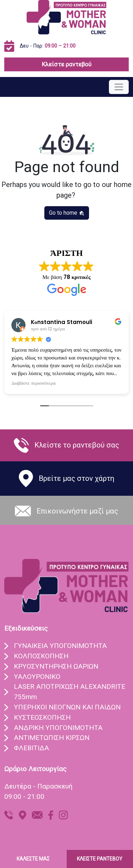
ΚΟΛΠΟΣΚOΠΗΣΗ (41, 656)
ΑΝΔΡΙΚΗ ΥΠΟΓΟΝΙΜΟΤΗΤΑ (58, 728)
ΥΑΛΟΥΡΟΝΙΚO (37, 677)
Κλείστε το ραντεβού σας (77, 445)
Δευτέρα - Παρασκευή (38, 786)
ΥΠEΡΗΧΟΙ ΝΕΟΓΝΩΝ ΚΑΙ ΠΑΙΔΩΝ (67, 707)
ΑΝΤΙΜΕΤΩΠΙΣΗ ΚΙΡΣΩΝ (52, 738)
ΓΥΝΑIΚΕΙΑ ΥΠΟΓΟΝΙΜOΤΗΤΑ (60, 646)
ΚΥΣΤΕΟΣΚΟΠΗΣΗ (42, 717)
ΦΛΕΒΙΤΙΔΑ (31, 748)
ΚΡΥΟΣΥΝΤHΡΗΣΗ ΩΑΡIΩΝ (56, 666)
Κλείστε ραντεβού (67, 64)
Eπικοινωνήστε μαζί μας (77, 511)
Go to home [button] (67, 213)
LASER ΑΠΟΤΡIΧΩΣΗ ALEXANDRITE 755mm (70, 692)
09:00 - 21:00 (24, 796)
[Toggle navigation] (119, 87)
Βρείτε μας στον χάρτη (76, 478)
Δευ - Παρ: (48, 46)
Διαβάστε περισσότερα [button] (34, 383)
